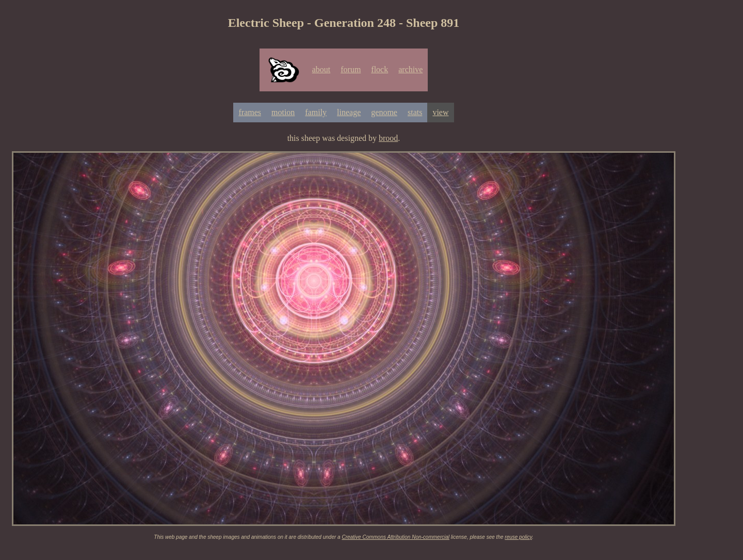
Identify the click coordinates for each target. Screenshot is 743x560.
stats (415, 112)
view (440, 112)
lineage (349, 112)
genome (384, 112)
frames (250, 112)
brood (388, 138)
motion (283, 112)
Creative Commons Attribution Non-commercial (395, 537)
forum (351, 69)
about (321, 69)
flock (379, 69)
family (316, 112)
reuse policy (518, 537)
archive (410, 69)
